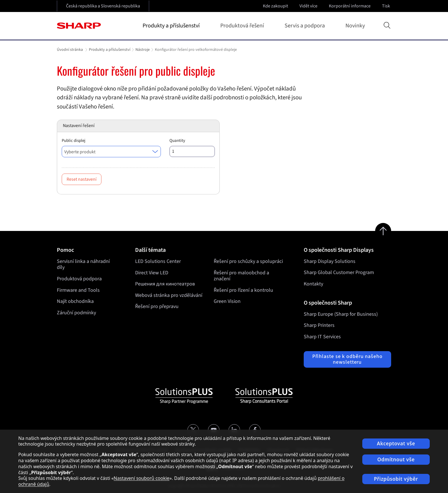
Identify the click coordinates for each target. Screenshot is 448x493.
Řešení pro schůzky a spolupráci (248, 261)
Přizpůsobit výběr (396, 479)
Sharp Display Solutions (330, 261)
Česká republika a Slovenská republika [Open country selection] (103, 6)
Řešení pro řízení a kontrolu (243, 290)
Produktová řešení (243, 26)
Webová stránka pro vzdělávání (169, 295)
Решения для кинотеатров (165, 284)
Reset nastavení (82, 179)
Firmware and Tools (78, 290)
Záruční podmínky (76, 313)
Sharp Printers (319, 325)
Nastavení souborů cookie (142, 478)
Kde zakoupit (275, 6)
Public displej (74, 141)
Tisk (387, 6)
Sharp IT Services (322, 337)
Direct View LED (152, 272)
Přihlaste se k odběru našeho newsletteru (347, 359)
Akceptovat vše (396, 443)
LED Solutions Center (158, 261)
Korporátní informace (350, 6)
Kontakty (313, 284)
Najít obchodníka (75, 301)
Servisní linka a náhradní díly (83, 264)
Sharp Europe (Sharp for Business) (341, 314)
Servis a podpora (306, 26)
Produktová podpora (79, 279)
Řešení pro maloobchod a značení (241, 276)
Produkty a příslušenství (172, 26)
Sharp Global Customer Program (339, 272)
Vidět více (309, 6)
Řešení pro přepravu (157, 306)
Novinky (355, 26)
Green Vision (227, 301)
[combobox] (111, 152)
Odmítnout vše (396, 459)
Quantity (177, 141)
